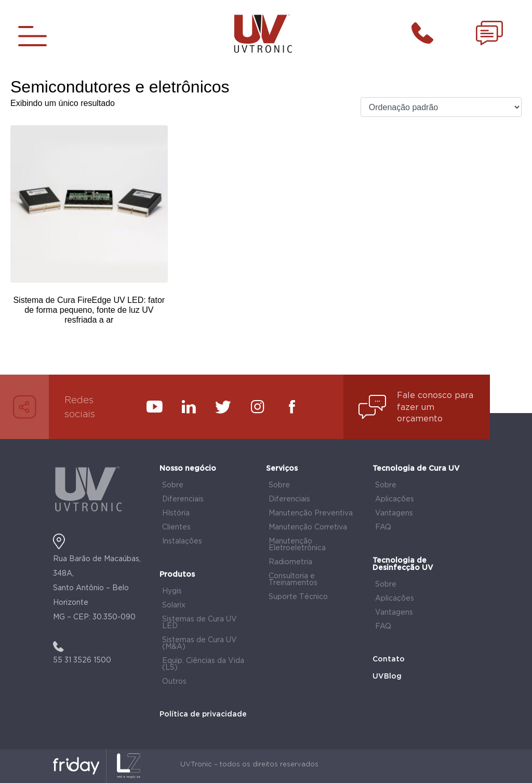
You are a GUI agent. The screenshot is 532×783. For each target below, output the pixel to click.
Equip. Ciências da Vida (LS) (203, 664)
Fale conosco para (435, 396)
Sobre (173, 485)
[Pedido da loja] (441, 107)
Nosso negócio (188, 469)
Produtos (177, 575)
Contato (389, 659)
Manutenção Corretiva (308, 527)
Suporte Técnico (298, 597)
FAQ (383, 527)
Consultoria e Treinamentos (293, 580)
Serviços (282, 469)
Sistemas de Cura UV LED (199, 623)
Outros (174, 682)
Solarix (174, 605)
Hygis (172, 591)
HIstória (176, 513)
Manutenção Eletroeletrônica (297, 545)
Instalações (182, 541)
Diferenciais (183, 499)
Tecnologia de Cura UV (416, 469)
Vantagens (394, 513)
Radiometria (290, 562)
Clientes (176, 527)
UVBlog (387, 676)
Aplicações (395, 499)
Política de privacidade (203, 714)
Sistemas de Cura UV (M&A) (199, 643)
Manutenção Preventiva (311, 513)
